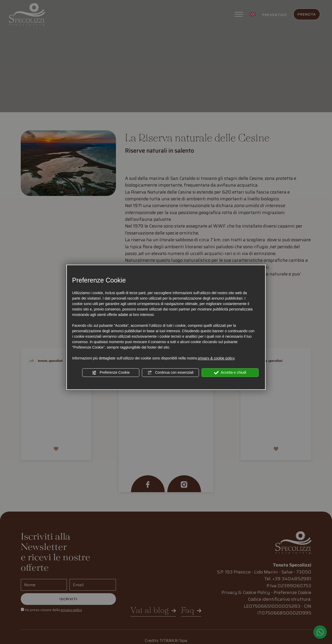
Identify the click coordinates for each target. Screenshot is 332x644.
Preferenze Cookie (111, 373)
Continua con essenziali (170, 373)
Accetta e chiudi (230, 373)
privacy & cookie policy (216, 358)
